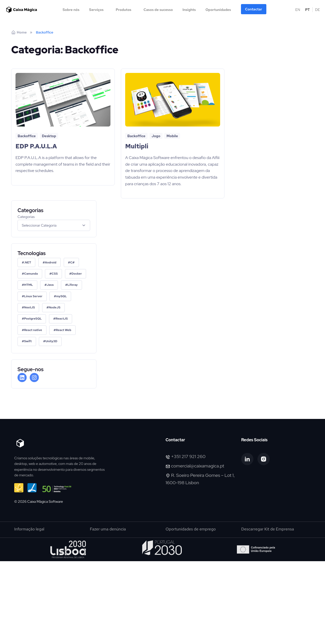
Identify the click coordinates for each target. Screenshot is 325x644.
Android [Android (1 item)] (51, 262)
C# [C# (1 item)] (72, 262)
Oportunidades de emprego (191, 529)
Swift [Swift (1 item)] (28, 341)
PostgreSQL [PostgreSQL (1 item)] (33, 319)
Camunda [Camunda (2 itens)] (31, 274)
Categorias (26, 217)
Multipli (137, 146)
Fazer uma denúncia (108, 529)
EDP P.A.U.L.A (36, 146)
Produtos (124, 10)
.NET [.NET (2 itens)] (28, 262)
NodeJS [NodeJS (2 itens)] (55, 307)
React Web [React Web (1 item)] (64, 330)
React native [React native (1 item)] (33, 330)
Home (19, 32)
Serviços (96, 10)
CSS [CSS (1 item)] (55, 274)
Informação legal (29, 529)
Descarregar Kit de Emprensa (268, 529)
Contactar (254, 9)
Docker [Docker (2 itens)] (77, 274)
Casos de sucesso (158, 10)
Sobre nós (71, 10)
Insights (189, 10)
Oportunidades (218, 10)
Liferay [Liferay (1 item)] (72, 285)
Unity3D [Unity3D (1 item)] (51, 341)
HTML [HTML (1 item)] (29, 285)
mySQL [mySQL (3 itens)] (61, 296)
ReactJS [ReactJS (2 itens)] (62, 319)
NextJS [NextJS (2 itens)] (30, 307)
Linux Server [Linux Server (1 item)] (33, 296)
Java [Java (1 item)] (50, 285)
